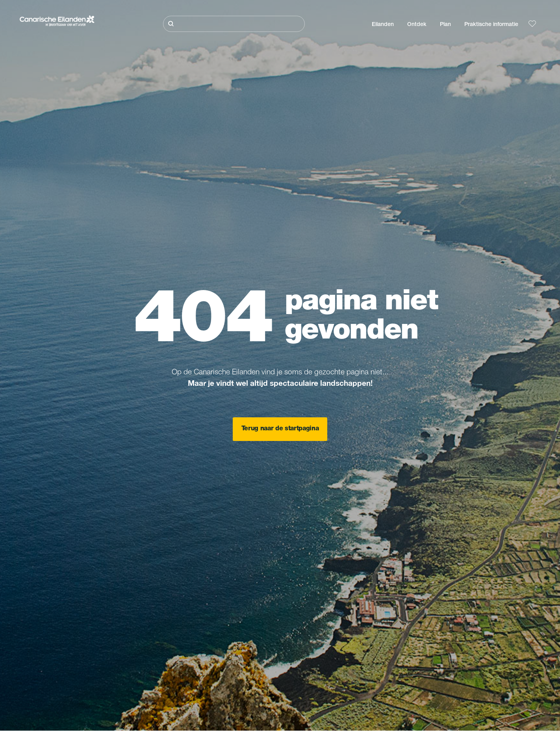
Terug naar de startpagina (280, 429)
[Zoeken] (234, 24)
